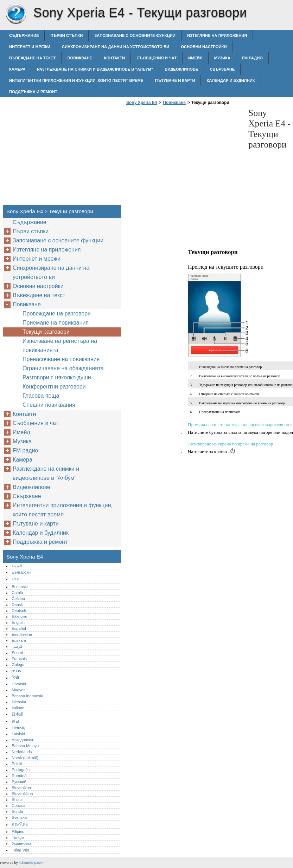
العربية (17, 566)
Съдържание (24, 35)
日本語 (17, 714)
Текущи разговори (46, 332)
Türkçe (18, 837)
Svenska (19, 817)
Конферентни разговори (54, 387)
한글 (15, 721)
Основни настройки (204, 47)
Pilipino (18, 831)
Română (19, 776)
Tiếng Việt (20, 850)
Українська (21, 843)
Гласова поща (41, 396)
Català (17, 593)
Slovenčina (21, 788)
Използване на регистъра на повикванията (60, 345)
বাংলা (16, 579)
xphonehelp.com (31, 863)
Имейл (195, 58)
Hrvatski (19, 684)
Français (19, 659)
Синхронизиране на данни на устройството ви (116, 47)
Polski (17, 764)
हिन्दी (15, 678)
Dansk (17, 605)
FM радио (252, 58)
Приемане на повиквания (56, 323)
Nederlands (22, 752)
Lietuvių (18, 728)
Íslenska (19, 702)
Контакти (114, 58)
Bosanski (20, 587)
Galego (18, 665)
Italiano (18, 708)
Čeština (18, 599)
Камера (17, 69)
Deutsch (19, 611)
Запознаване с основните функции (135, 35)
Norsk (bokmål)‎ (25, 758)
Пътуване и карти (175, 80)
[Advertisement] (184, 157)
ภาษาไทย (20, 824)
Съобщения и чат (157, 58)
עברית (17, 671)
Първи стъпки (66, 35)
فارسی (17, 646)
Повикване (80, 58)
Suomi (17, 653)
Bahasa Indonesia (27, 696)
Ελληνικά (20, 616)
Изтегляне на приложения (217, 35)
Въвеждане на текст (32, 58)
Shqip (17, 800)
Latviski (18, 734)
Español (19, 628)
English (18, 622)
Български (21, 572)
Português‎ (21, 770)
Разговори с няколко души (57, 377)
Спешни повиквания (49, 405)
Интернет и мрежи (30, 47)
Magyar (18, 690)
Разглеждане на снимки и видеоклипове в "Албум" (95, 69)
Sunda (17, 811)
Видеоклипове (181, 69)
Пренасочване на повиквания (61, 359)
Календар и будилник (231, 80)
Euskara (19, 640)
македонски (22, 740)
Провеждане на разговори (57, 314)
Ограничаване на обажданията (63, 368)
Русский (19, 782)
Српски (18, 805)
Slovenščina (22, 794)
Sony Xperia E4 (16, 14)
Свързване (222, 69)
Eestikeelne (22, 634)
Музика (222, 58)
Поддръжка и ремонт (33, 92)
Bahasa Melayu (25, 746)
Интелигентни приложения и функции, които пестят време (76, 80)
